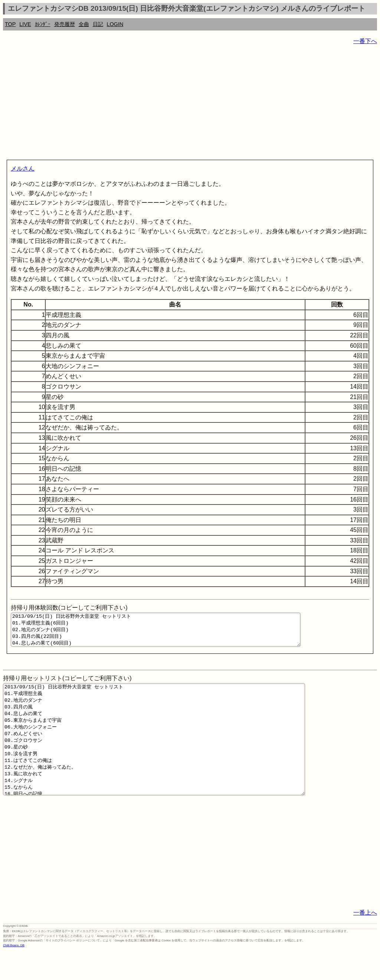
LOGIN (115, 24)
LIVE (25, 24)
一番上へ (365, 942)
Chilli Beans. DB (14, 974)
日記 (98, 24)
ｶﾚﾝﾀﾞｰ (43, 24)
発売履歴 (65, 24)
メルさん (23, 168)
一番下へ (365, 41)
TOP (10, 24)
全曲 (84, 24)
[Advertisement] (190, 104)
